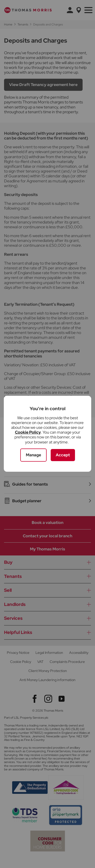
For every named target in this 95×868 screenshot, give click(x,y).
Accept (63, 455)
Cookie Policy (28, 432)
